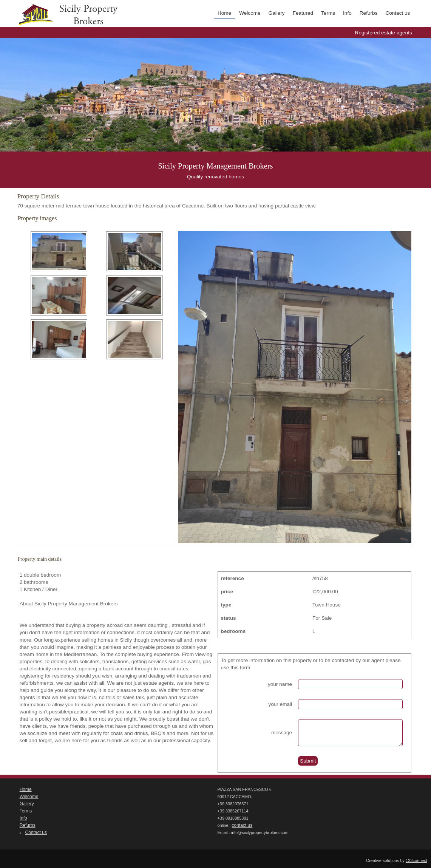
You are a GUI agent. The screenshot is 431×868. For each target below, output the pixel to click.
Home (224, 13)
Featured (303, 13)
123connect (416, 860)
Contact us (398, 13)
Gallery (277, 13)
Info (347, 13)
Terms (328, 13)
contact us (242, 825)
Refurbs (369, 13)
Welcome (250, 13)
